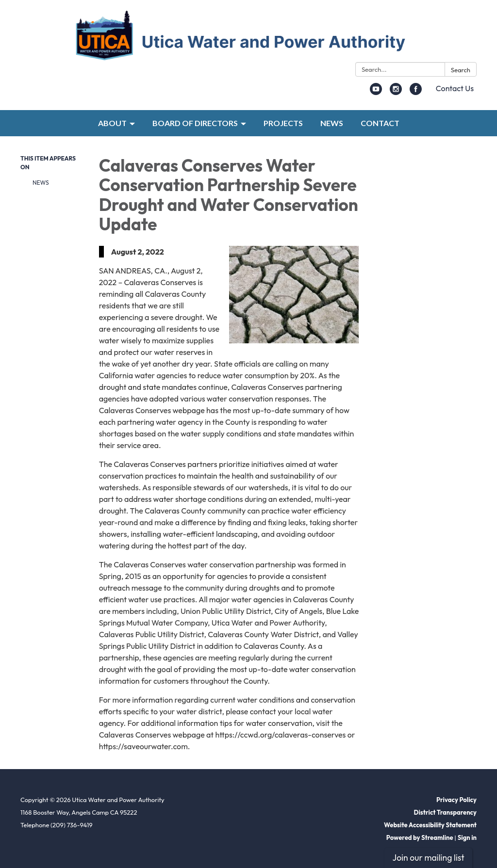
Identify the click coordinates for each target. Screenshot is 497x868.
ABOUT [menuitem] (112, 123)
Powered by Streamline (420, 837)
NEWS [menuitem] (332, 123)
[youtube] (376, 92)
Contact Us (455, 88)
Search (461, 70)
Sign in (467, 837)
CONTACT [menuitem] (380, 123)
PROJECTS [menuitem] (283, 123)
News (41, 183)
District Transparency (445, 812)
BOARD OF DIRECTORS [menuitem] (195, 123)
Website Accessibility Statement (430, 825)
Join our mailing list (428, 858)
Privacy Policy (456, 800)
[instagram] (396, 92)
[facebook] (416, 92)
